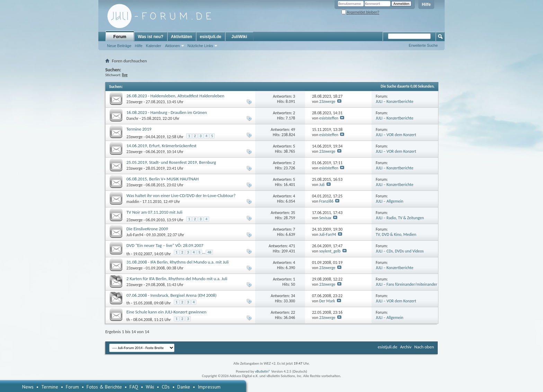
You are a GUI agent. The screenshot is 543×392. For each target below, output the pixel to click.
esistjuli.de (211, 37)
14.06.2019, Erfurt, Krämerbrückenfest (161, 146)
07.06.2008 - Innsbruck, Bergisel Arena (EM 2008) (171, 295)
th (128, 253)
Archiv (406, 347)
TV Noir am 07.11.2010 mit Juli (154, 212)
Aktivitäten (182, 37)
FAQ (134, 387)
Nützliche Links (200, 46)
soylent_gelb (330, 251)
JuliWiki (239, 37)
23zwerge (135, 102)
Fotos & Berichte (104, 387)
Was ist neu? (151, 37)
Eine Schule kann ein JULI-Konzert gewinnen (166, 312)
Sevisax (325, 218)
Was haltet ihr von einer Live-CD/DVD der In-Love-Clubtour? (181, 195)
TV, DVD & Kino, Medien (396, 234)
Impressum (209, 387)
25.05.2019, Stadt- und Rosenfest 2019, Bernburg (171, 162)
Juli (322, 185)
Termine (50, 387)
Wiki (150, 387)
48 (209, 252)
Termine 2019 (139, 129)
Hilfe (426, 5)
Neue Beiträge (119, 46)
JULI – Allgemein (390, 201)
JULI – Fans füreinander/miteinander (407, 284)
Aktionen (172, 46)
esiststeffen (329, 118)
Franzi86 (326, 201)
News (28, 387)
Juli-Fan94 (135, 235)
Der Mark (327, 301)
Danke (184, 387)
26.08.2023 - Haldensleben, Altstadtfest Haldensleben (175, 96)
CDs (166, 387)
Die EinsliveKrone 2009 (147, 229)
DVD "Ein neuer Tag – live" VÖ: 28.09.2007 (165, 245)
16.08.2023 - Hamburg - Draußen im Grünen (167, 112)
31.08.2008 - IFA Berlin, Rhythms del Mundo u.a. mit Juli (177, 262)
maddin (133, 202)
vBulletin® (263, 371)
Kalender (153, 46)
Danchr (132, 118)
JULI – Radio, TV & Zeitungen (400, 218)
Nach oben (424, 347)
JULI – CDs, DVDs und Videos (400, 251)
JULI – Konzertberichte (395, 101)
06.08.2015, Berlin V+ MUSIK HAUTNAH (163, 179)
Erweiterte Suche (423, 45)
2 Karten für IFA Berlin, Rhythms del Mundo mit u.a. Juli (177, 279)
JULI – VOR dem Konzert (396, 135)
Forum (120, 37)
